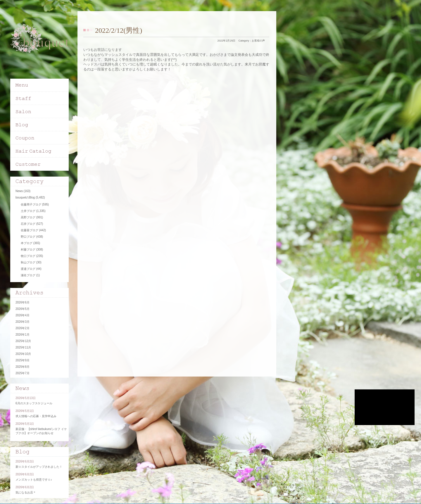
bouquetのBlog (25, 197)
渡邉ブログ (28, 269)
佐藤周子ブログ (31, 204)
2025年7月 (23, 373)
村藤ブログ (28, 250)
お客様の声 (258, 41)
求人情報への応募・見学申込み (36, 416)
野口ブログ (28, 237)
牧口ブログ (28, 256)
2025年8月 (23, 367)
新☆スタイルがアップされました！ (39, 467)
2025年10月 (23, 354)
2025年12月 (23, 341)
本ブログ (27, 243)
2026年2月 (23, 328)
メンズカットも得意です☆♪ (34, 480)
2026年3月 (23, 322)
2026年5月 (23, 309)
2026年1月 (23, 335)
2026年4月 (23, 315)
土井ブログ (28, 211)
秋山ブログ (28, 262)
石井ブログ (28, 224)
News (19, 191)
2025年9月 (23, 360)
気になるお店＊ (26, 492)
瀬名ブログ (28, 275)
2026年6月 (23, 302)
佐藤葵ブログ (30, 230)
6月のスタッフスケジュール (34, 403)
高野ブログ (28, 217)
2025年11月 (23, 347)
